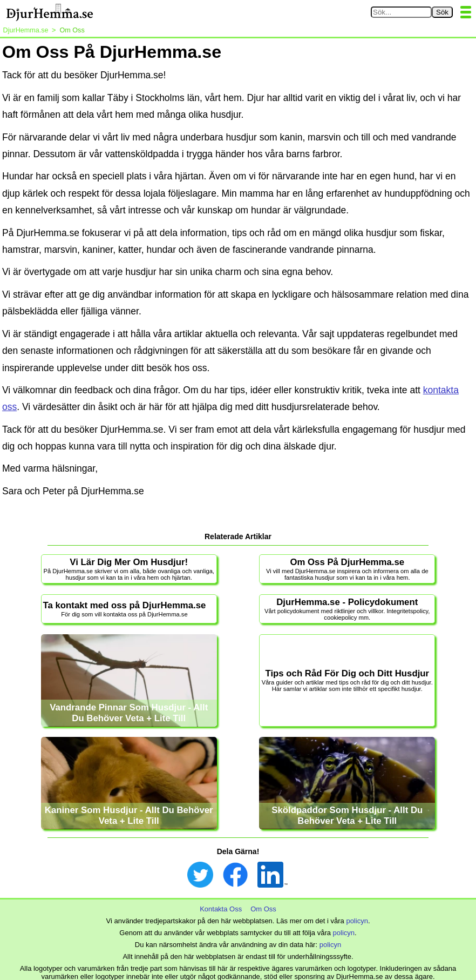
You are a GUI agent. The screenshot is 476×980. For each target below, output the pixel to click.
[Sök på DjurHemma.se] (401, 12)
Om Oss (263, 909)
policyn (357, 921)
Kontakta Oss (221, 909)
